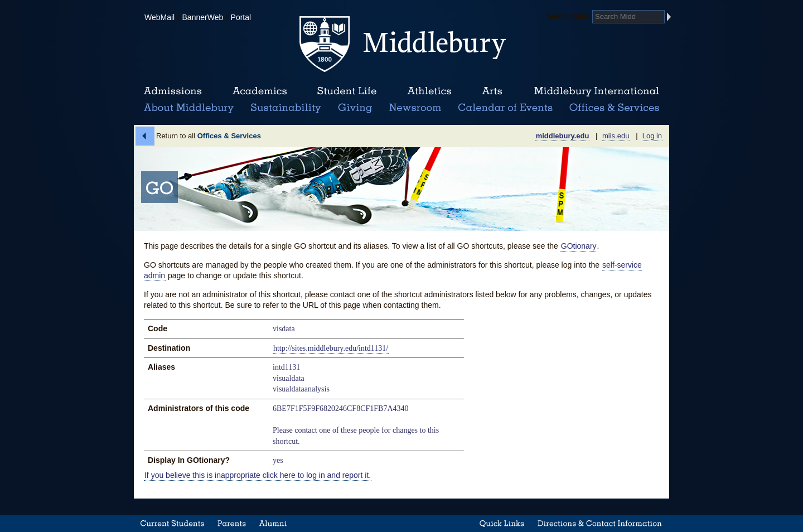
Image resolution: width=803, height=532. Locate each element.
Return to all (209, 136)
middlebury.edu (563, 136)
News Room (415, 108)
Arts (492, 91)
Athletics (429, 91)
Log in (652, 136)
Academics (260, 91)
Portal (241, 17)
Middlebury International (597, 91)
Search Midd (569, 16)
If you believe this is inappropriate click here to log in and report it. (258, 475)
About (189, 108)
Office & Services (615, 108)
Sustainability (285, 108)
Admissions (173, 91)
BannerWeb (203, 17)
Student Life (347, 91)
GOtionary (579, 246)
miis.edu (616, 136)
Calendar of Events (507, 108)
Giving (353, 108)
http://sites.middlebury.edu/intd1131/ (331, 348)
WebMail (159, 17)
